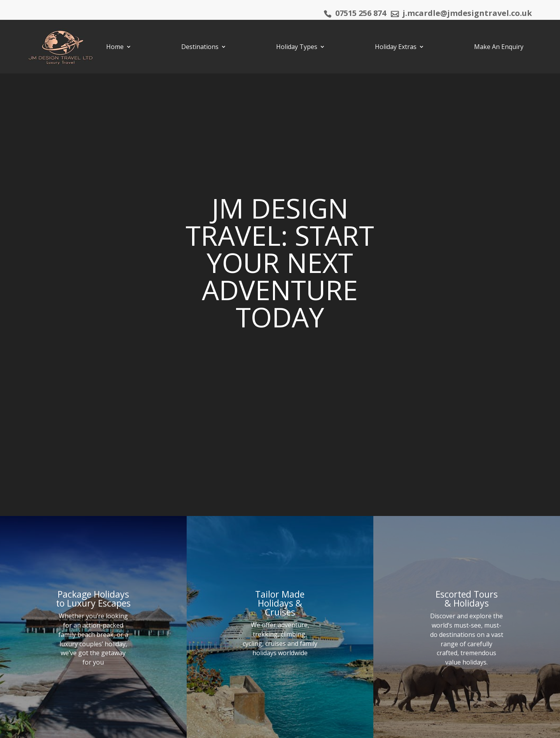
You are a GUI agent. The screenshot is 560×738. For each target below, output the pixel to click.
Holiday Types (297, 47)
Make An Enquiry (499, 47)
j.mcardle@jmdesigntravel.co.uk (467, 14)
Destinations (200, 47)
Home (115, 47)
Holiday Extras (396, 47)
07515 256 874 (361, 14)
